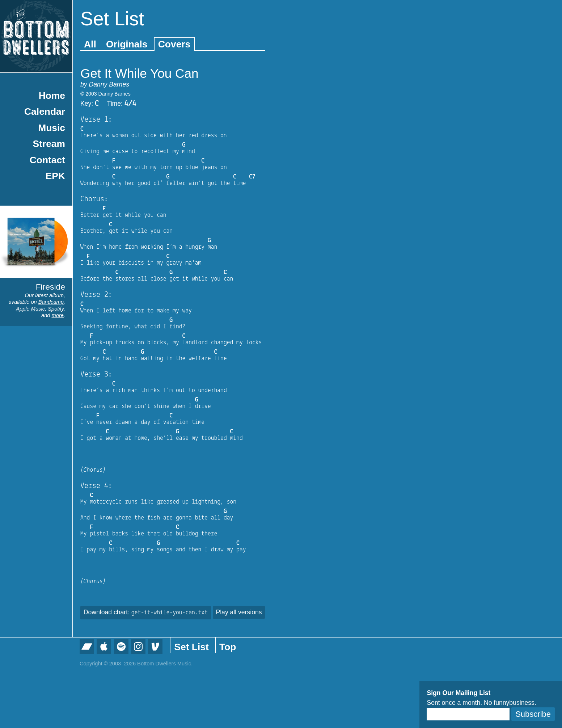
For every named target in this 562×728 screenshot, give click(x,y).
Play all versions (239, 612)
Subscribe (533, 714)
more (58, 315)
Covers (174, 44)
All (90, 44)
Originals (127, 44)
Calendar (45, 111)
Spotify (56, 309)
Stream (49, 144)
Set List (191, 647)
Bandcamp (51, 302)
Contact (47, 160)
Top (228, 647)
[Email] (468, 714)
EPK (55, 176)
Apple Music (30, 309)
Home (52, 96)
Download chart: (146, 612)
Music (52, 128)
